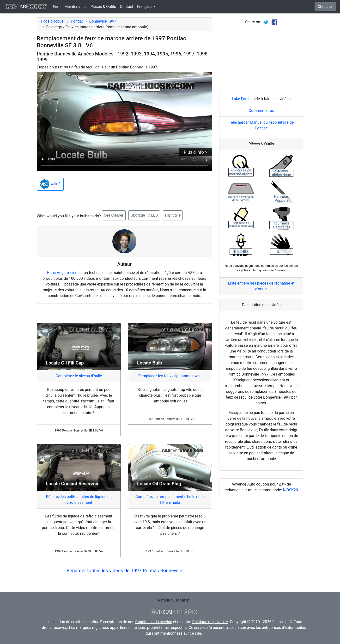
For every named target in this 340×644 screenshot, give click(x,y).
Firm (57, 7)
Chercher (325, 7)
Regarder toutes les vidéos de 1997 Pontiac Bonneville (124, 571)
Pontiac (77, 21)
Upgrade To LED (144, 215)
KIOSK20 (290, 490)
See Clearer (114, 215)
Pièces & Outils (103, 7)
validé (50, 184)
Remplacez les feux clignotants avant (170, 376)
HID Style (173, 215)
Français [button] (145, 7)
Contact (127, 7)
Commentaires (261, 111)
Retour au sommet (174, 600)
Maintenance (75, 7)
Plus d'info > (196, 152)
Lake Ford (240, 99)
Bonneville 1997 (103, 21)
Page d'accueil (53, 21)
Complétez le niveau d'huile (79, 376)
